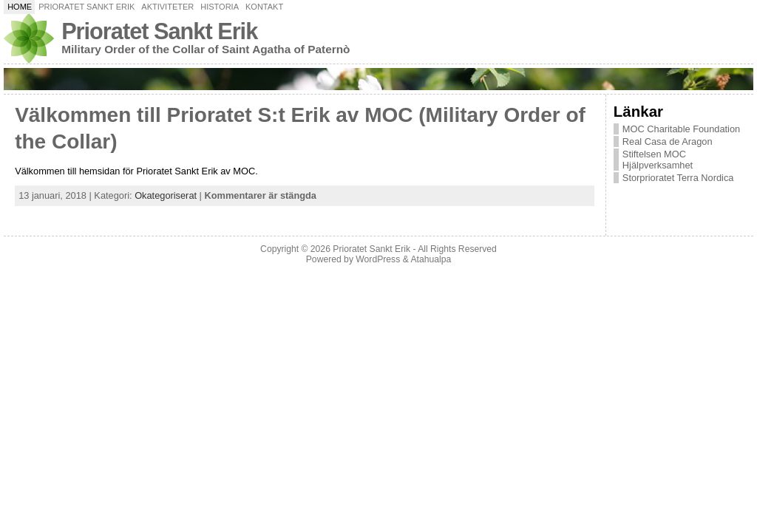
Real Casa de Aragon (668, 141)
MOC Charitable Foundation (681, 129)
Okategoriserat (166, 195)
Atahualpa (431, 259)
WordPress (378, 259)
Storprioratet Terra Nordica (678, 178)
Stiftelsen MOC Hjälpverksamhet (658, 160)
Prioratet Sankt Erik (159, 31)
